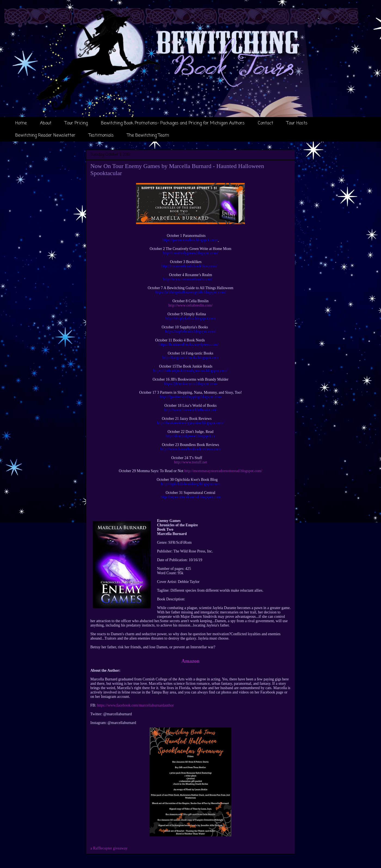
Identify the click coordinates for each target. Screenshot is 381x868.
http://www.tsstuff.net (190, 462)
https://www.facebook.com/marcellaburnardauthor (136, 705)
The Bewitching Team (148, 136)
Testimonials (101, 136)
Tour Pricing (76, 123)
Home (21, 123)
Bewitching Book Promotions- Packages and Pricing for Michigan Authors (173, 123)
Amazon (190, 661)
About (46, 123)
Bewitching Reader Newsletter (45, 136)
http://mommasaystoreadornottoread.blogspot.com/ (223, 471)
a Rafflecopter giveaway (109, 848)
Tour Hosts (297, 123)
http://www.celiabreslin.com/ (190, 305)
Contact (266, 123)
